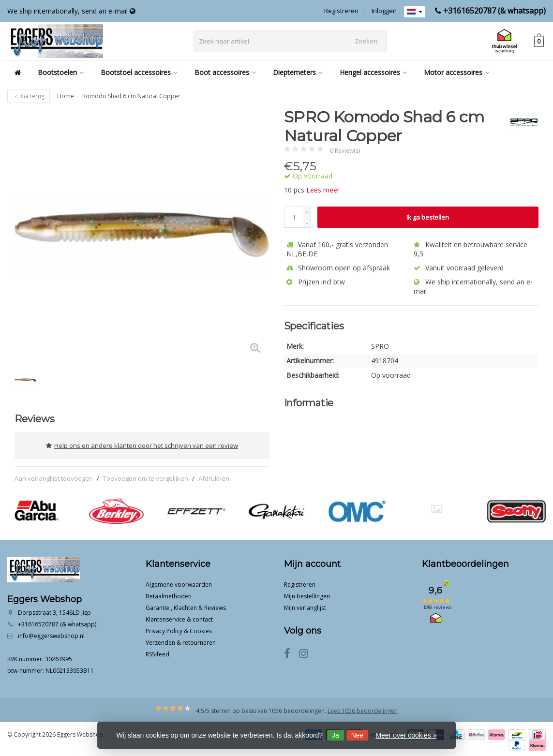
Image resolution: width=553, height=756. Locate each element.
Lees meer (323, 190)
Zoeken (366, 41)
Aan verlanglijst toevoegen (54, 476)
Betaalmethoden (169, 594)
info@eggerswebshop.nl (51, 634)
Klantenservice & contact (179, 617)
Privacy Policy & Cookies (179, 629)
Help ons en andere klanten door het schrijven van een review (142, 445)
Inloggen (384, 11)
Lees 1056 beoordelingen (363, 709)
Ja (336, 735)
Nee (358, 735)
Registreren (341, 11)
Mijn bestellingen (307, 594)
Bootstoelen (61, 72)
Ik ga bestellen (428, 217)
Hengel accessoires (373, 72)
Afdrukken (214, 476)
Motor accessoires (456, 72)
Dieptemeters (298, 72)
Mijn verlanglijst (305, 606)
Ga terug (29, 96)
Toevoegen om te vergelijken (146, 476)
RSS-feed (157, 652)
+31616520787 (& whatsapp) (494, 11)
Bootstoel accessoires (139, 72)
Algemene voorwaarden (179, 583)
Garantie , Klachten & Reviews (186, 606)
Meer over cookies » (406, 735)
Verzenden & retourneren (181, 641)
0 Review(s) (345, 151)
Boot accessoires (225, 72)
